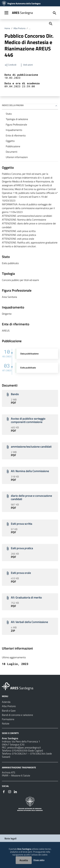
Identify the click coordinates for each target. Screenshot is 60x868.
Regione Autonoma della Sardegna (24, 3)
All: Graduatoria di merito (26, 597)
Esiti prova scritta (22, 524)
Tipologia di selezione (17, 119)
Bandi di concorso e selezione (42, 28)
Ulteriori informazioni (17, 157)
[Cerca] (50, 23)
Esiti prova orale (21, 573)
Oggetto (10, 141)
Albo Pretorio (19, 28)
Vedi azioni (26, 65)
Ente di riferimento (16, 135)
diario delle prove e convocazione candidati (31, 497)
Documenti (12, 152)
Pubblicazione (13, 146)
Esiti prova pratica (22, 548)
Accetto (24, 860)
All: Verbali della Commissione (29, 622)
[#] (4, 791)
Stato (9, 114)
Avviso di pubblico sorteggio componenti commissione (28, 420)
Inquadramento (14, 130)
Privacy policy (39, 860)
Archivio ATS (9, 772)
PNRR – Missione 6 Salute (16, 775)
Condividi (10, 65)
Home (7, 28)
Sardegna (22, 13)
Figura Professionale (16, 124)
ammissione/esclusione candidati (31, 447)
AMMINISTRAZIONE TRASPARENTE (19, 767)
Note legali (10, 838)
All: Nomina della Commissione (30, 471)
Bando (15, 394)
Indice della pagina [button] (13, 105)
